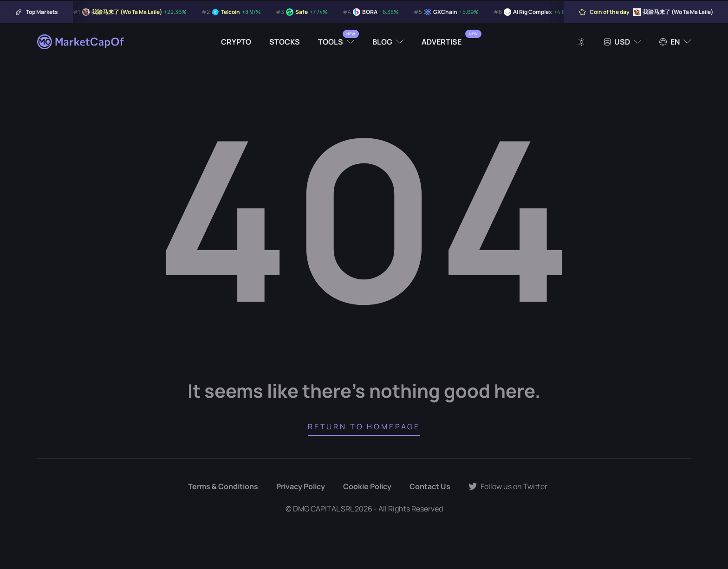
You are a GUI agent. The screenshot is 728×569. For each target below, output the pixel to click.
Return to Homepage (364, 427)
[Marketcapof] (81, 42)
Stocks (285, 42)
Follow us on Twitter (508, 486)
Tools (331, 42)
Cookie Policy (367, 486)
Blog (382, 42)
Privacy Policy (301, 486)
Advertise (442, 42)
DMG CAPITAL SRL (323, 509)
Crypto (236, 42)
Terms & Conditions (223, 486)
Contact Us (430, 486)
